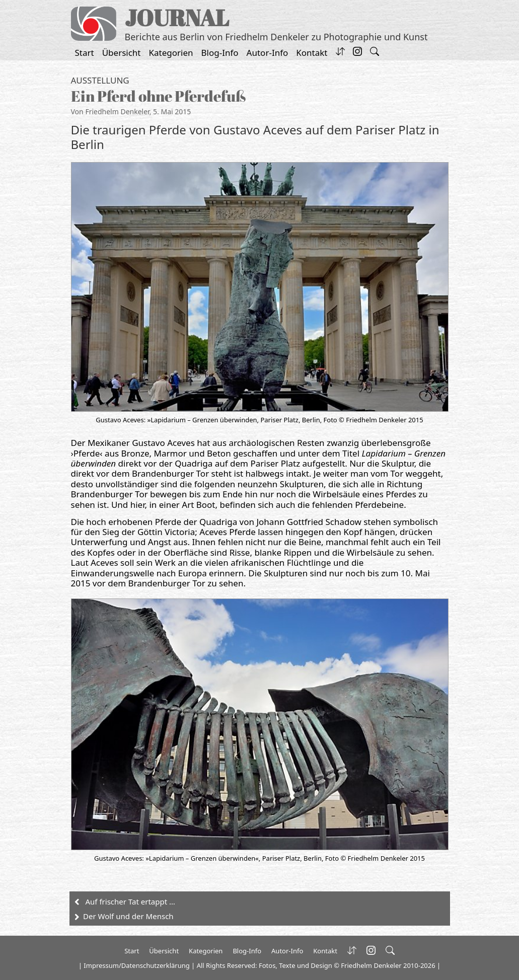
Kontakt (312, 53)
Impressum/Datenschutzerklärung (136, 965)
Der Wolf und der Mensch (128, 916)
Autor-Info (268, 53)
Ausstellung (100, 80)
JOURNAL (177, 17)
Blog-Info (220, 53)
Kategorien (171, 53)
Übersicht (122, 53)
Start (85, 53)
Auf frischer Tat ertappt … (130, 901)
